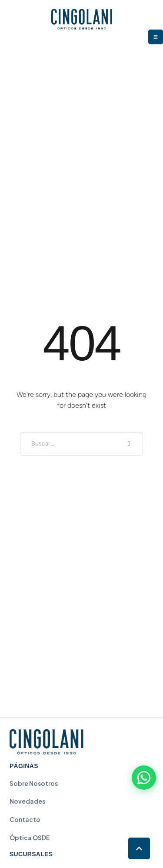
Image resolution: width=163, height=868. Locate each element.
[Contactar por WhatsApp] (144, 778)
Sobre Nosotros (34, 783)
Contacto (25, 819)
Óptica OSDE (30, 838)
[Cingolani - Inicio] (47, 742)
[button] (139, 848)
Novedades (27, 801)
